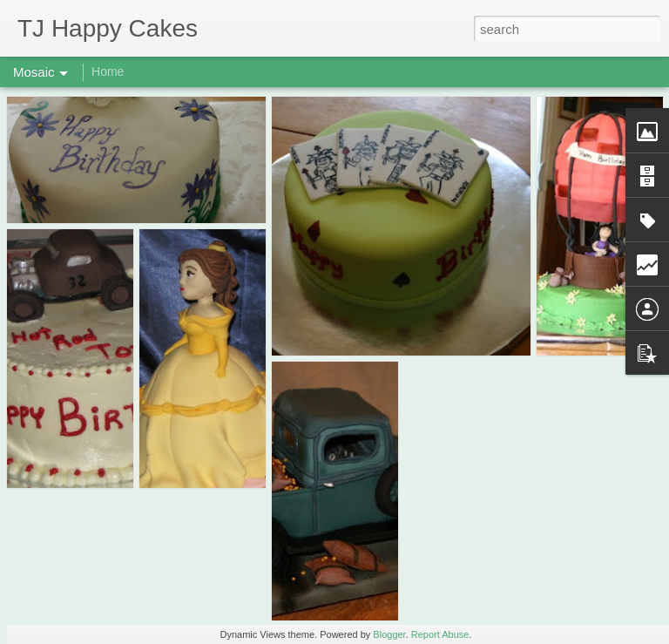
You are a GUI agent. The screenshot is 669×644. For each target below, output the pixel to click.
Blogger (389, 634)
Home (108, 71)
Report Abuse (440, 634)
